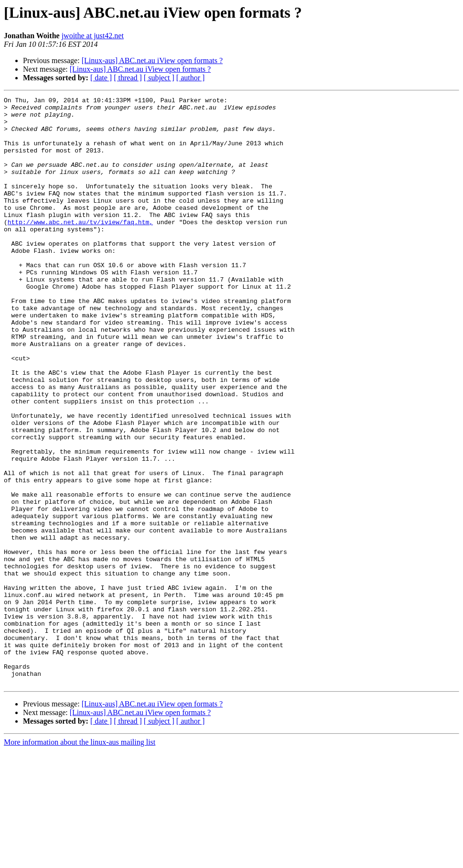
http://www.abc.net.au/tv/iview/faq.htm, (80, 248)
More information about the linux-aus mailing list (80, 860)
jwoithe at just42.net (93, 36)
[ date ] (101, 78)
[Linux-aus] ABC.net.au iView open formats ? (152, 60)
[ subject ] (159, 78)
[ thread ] (128, 78)
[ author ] (191, 78)
